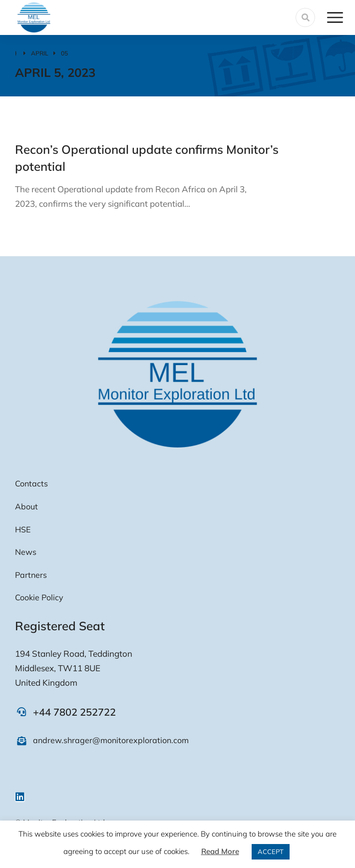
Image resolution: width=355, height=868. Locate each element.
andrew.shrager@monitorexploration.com (111, 740)
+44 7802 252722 (74, 712)
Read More (220, 851)
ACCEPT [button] (271, 852)
